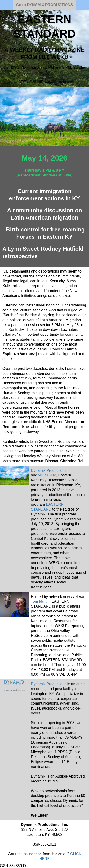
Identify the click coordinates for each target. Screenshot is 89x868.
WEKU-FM (47, 475)
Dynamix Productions (49, 684)
